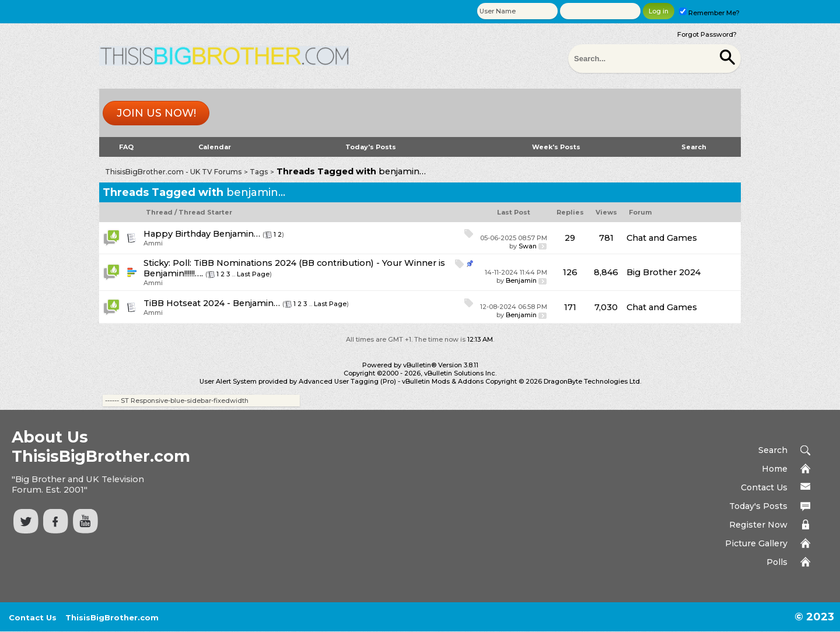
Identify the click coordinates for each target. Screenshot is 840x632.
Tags (259, 172)
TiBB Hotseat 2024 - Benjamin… (212, 303)
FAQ (126, 147)
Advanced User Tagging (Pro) (347, 381)
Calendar (215, 147)
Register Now (758, 525)
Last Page (253, 274)
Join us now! (156, 113)
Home (775, 469)
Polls (777, 562)
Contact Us (764, 487)
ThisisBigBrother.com (112, 617)
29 (570, 238)
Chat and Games (662, 238)
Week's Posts (556, 147)
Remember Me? (709, 13)
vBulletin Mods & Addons (443, 381)
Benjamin (521, 280)
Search (694, 147)
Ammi (153, 243)
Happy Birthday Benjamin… (202, 234)
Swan (528, 246)
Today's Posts (371, 147)
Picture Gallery (756, 543)
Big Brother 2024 (664, 272)
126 (570, 272)
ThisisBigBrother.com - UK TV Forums (173, 172)
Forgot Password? (707, 34)
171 (570, 307)
